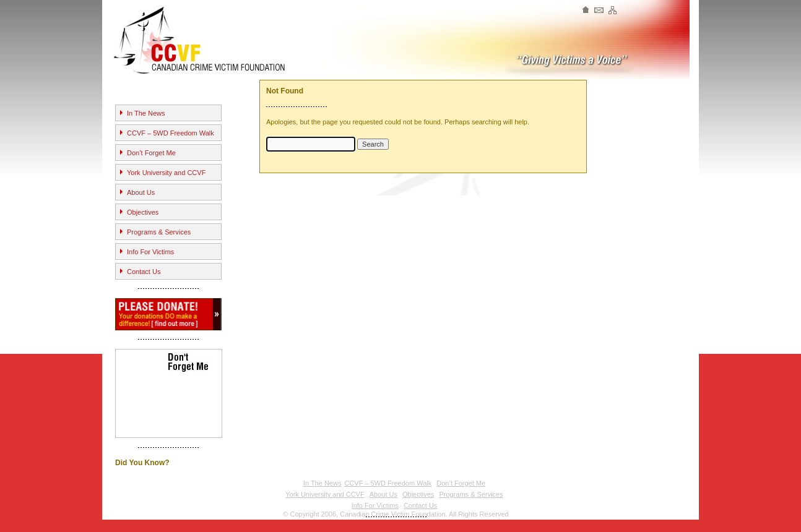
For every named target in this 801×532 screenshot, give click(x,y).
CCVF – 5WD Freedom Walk (171, 133)
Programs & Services (159, 232)
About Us (141, 192)
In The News (146, 113)
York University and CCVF (166, 173)
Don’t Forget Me (151, 153)
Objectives (143, 212)
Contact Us (144, 272)
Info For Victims (150, 252)
